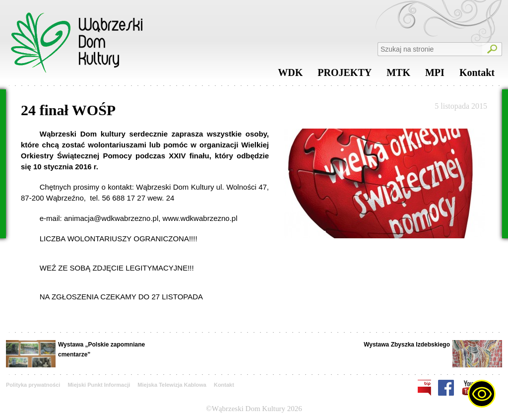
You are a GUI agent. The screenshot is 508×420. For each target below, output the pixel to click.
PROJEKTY (345, 75)
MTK (398, 75)
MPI (435, 75)
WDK (290, 75)
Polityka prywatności (33, 385)
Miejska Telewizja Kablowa (172, 385)
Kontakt (477, 75)
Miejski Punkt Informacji (99, 385)
